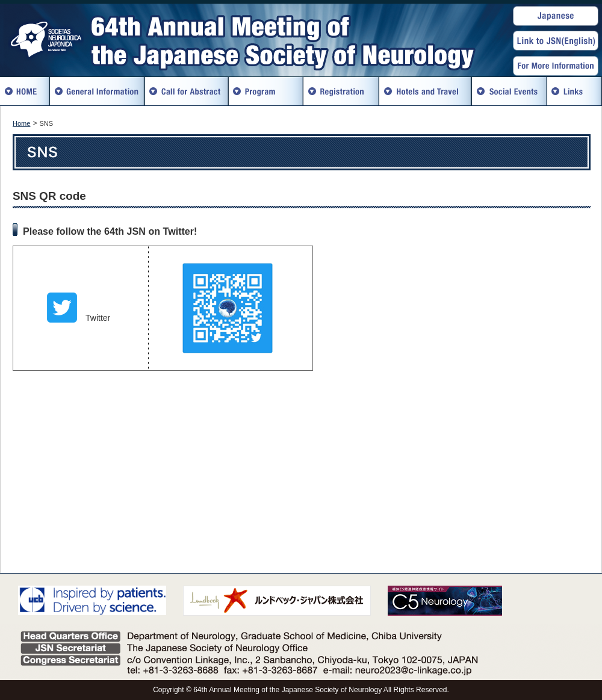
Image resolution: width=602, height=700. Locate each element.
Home (21, 123)
